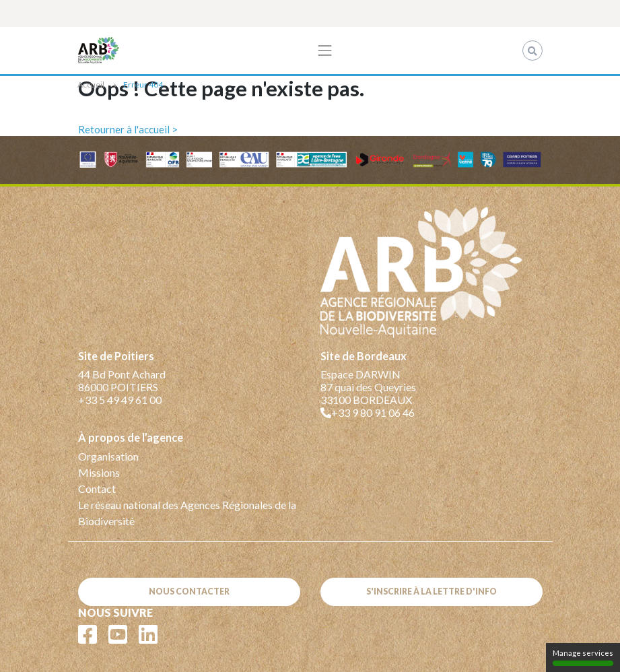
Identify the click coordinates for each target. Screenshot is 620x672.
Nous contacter (189, 592)
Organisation (108, 456)
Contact (97, 489)
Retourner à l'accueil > (128, 129)
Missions (99, 472)
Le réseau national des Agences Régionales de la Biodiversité (187, 513)
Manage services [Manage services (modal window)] (583, 657)
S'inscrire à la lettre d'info (432, 592)
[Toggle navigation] (325, 51)
